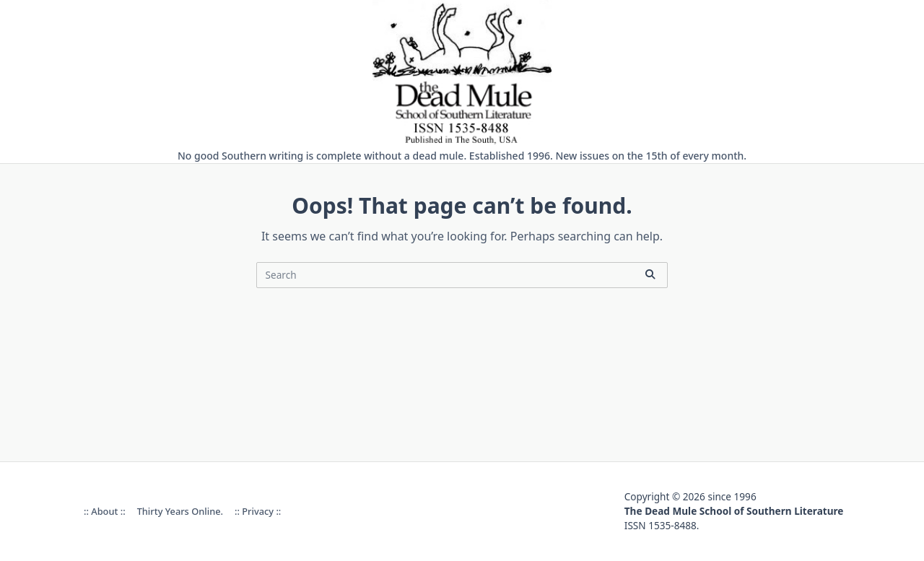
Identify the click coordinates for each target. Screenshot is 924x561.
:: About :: (105, 511)
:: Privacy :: (258, 511)
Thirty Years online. (180, 511)
